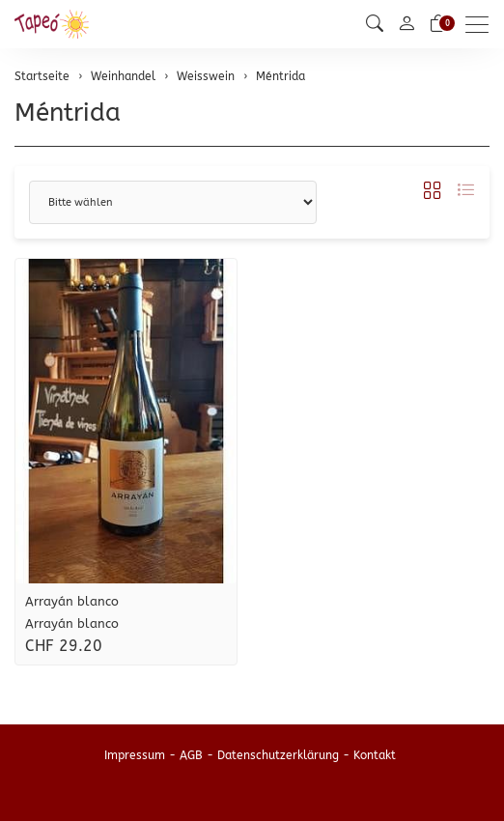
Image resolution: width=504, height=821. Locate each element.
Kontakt (375, 755)
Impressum (135, 755)
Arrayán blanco (72, 601)
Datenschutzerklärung (278, 755)
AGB (191, 755)
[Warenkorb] (438, 24)
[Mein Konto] (406, 25)
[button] (375, 24)
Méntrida (68, 113)
